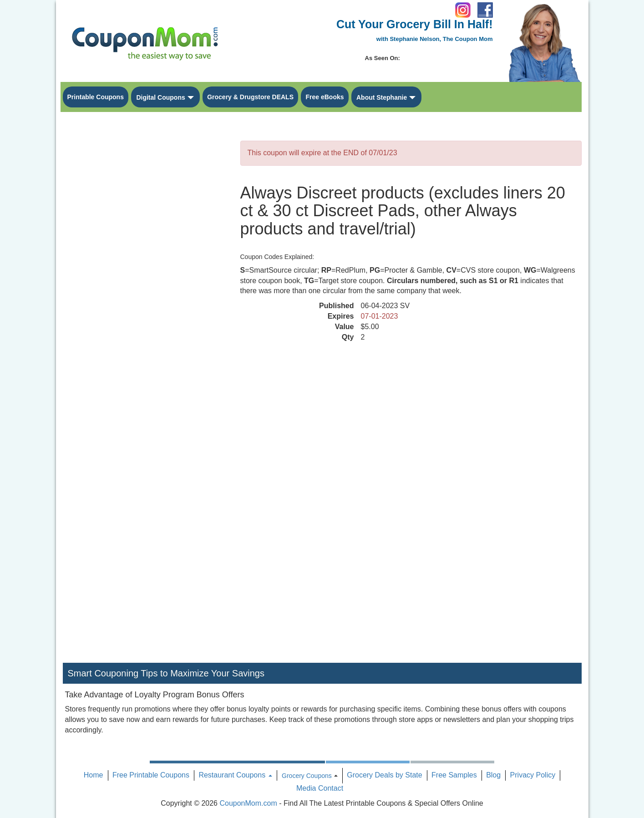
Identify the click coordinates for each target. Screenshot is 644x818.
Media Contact (320, 788)
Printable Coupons (96, 97)
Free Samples (454, 775)
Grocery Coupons (307, 776)
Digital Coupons (160, 97)
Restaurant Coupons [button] (235, 775)
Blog (493, 775)
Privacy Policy (533, 775)
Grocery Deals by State (384, 775)
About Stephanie (382, 97)
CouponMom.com (248, 803)
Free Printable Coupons (151, 775)
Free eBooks (325, 97)
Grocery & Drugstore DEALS (250, 97)
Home (94, 775)
